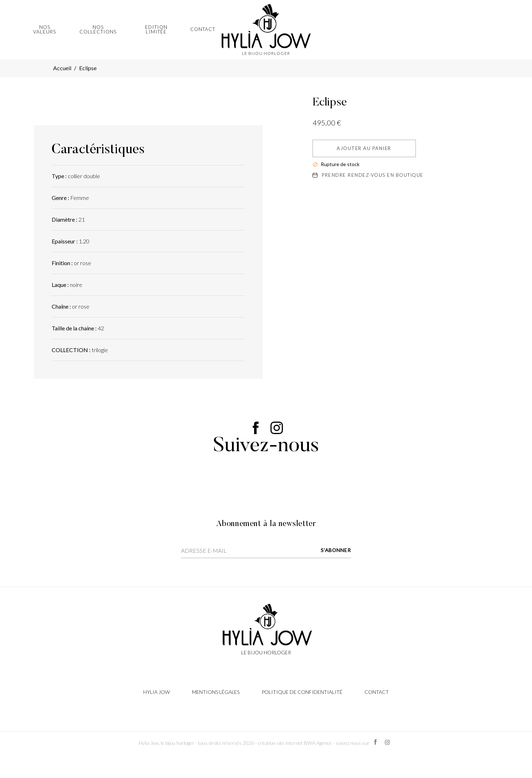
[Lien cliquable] (266, 629)
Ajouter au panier (364, 148)
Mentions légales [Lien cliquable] (216, 692)
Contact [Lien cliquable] (377, 692)
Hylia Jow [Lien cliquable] (157, 692)
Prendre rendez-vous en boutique (368, 175)
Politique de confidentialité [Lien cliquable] (302, 692)
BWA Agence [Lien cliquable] (318, 743)
